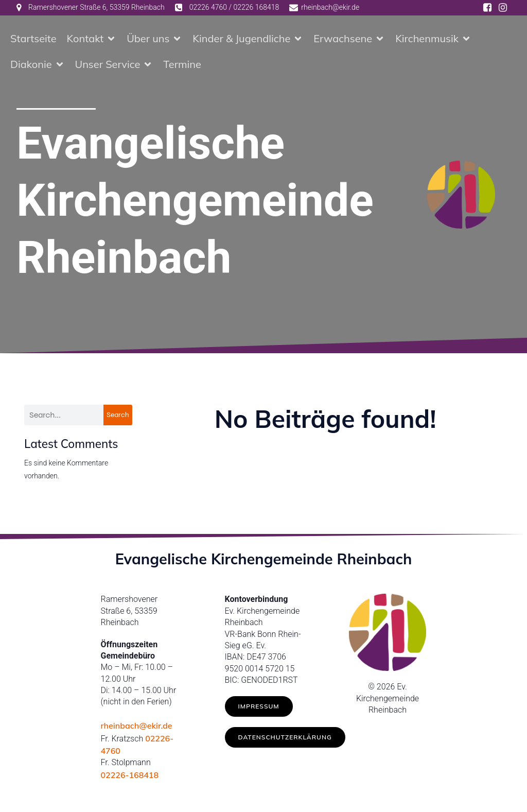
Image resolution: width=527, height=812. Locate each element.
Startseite (33, 38)
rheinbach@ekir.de (137, 725)
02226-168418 (130, 775)
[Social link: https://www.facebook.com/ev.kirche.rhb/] (487, 8)
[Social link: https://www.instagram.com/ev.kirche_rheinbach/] (503, 8)
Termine (182, 64)
